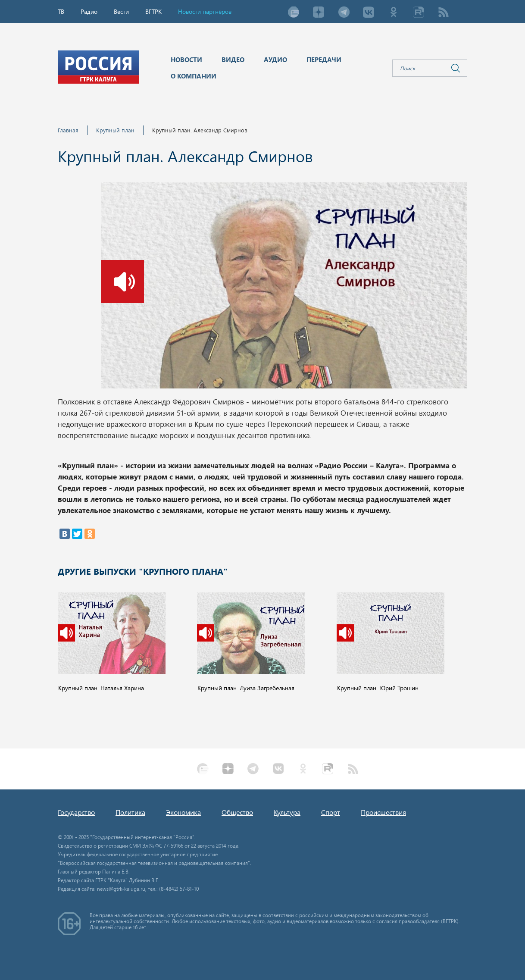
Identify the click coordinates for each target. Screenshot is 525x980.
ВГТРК (153, 11)
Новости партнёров (205, 11)
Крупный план (115, 130)
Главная (68, 130)
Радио (89, 11)
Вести (121, 11)
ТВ (61, 11)
